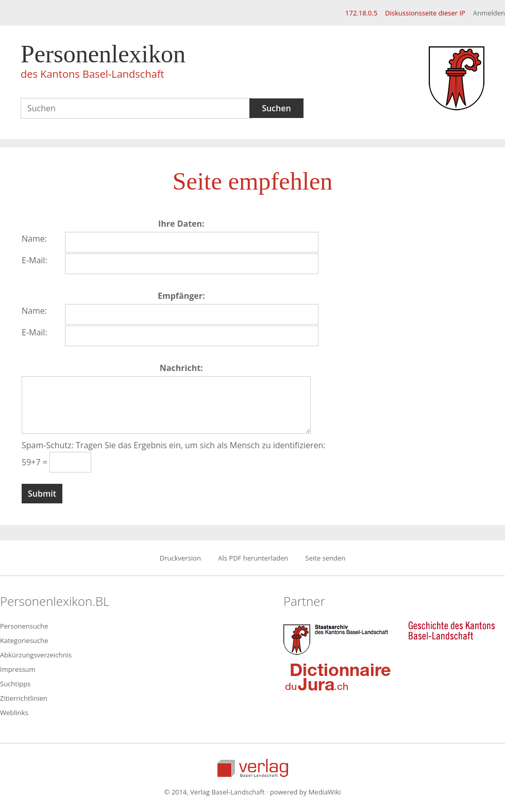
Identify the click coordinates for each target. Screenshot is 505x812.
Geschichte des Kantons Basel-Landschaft (451, 631)
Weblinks (14, 713)
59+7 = (36, 462)
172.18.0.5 (361, 13)
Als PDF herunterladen (253, 558)
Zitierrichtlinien (24, 698)
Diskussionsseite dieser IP (425, 13)
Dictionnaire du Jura (338, 676)
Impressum (18, 669)
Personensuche (24, 626)
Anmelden (489, 13)
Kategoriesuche (24, 640)
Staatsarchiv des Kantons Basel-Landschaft (338, 638)
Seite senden (326, 558)
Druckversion (180, 558)
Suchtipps (15, 684)
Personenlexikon (103, 63)
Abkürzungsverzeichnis (36, 655)
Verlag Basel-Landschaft (253, 768)
